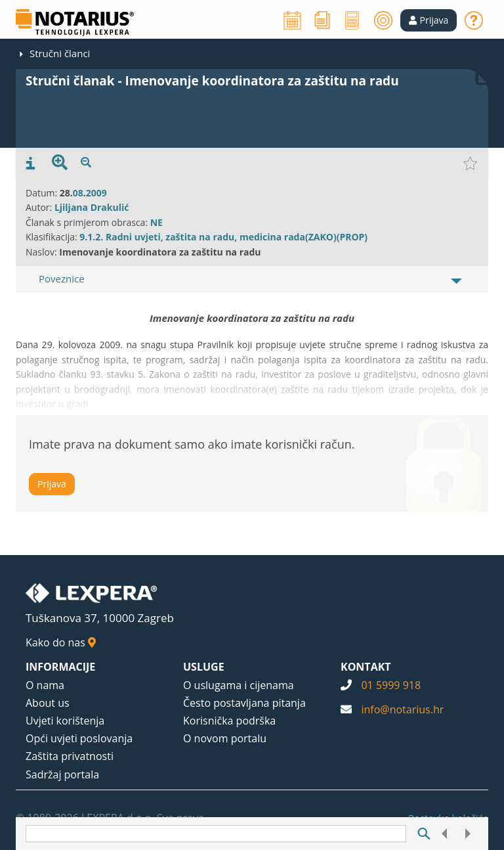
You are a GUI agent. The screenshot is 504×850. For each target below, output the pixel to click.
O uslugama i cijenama (239, 685)
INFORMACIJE (60, 667)
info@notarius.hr (402, 709)
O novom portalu (225, 738)
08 (78, 193)
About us (48, 703)
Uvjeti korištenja (65, 721)
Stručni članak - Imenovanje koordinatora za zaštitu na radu (212, 81)
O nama (45, 685)
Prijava (52, 484)
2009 (96, 193)
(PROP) (352, 237)
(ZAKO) (321, 237)
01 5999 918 (391, 685)
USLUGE (204, 667)
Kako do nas (61, 642)
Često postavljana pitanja (244, 703)
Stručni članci (60, 53)
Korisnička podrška (229, 721)
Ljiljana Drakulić (92, 207)
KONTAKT (366, 667)
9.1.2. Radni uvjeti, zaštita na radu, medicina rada (192, 237)
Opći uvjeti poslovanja (79, 738)
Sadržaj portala (62, 774)
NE (157, 222)
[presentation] (31, 164)
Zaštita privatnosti (70, 756)
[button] (429, 20)
